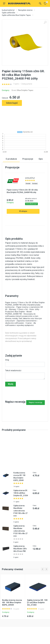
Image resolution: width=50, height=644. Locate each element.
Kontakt (28, 183)
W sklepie (23, 211)
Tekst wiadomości (13, 370)
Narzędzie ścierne (25, 10)
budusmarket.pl (8, 10)
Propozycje (28, 159)
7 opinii (16, 84)
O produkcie (11, 159)
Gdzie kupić (12, 103)
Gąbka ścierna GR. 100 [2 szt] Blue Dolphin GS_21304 (21, 493)
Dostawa (35, 183)
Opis (41, 159)
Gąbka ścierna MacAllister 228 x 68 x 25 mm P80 (20, 549)
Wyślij (11, 384)
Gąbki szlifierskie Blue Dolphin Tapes (16, 15)
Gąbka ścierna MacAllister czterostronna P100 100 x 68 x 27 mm (20, 511)
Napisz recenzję (36, 402)
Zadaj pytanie (27, 84)
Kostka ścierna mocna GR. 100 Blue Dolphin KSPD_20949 (12, 603)
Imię (7, 360)
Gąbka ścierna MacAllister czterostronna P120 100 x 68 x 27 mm (20, 531)
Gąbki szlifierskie (9, 13)
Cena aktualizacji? (31, 204)
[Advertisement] (25, 117)
